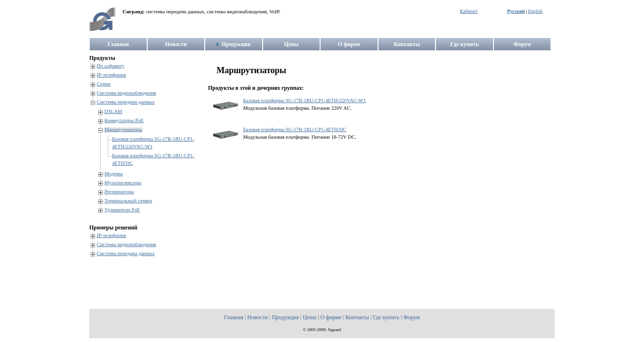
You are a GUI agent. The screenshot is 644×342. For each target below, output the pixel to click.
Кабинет (469, 11)
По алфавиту (111, 66)
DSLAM (113, 111)
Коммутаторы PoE (124, 120)
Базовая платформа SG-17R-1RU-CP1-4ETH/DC (295, 129)
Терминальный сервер (128, 201)
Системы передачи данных (126, 102)
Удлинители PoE (122, 210)
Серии (104, 84)
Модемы (114, 174)
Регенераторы (119, 192)
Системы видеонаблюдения (127, 93)
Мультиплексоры (123, 183)
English (535, 11)
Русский (516, 11)
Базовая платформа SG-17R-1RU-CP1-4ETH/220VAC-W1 (304, 100)
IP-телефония (111, 75)
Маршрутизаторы (123, 129)
